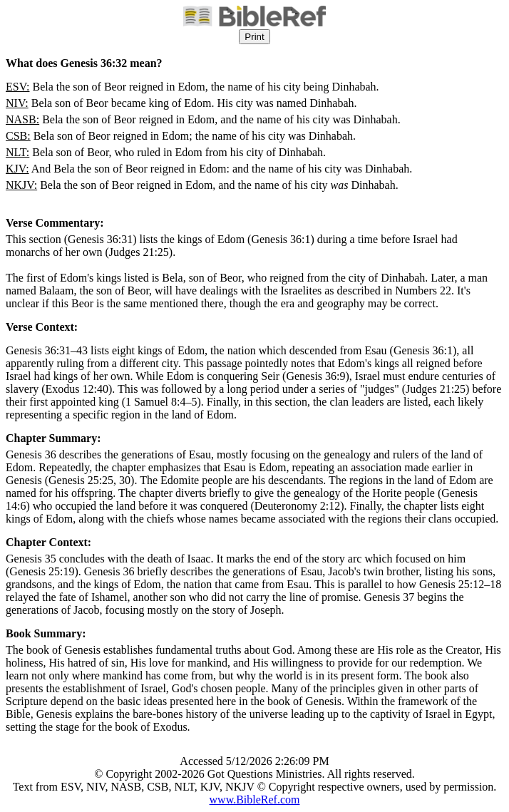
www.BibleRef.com (255, 800)
